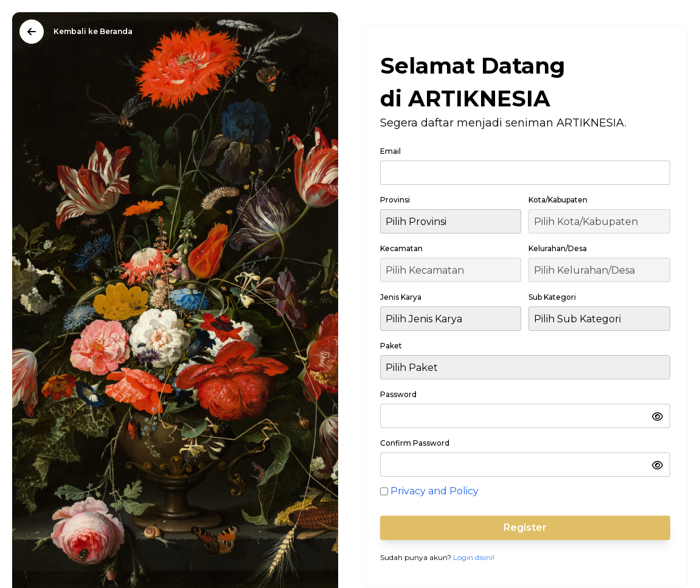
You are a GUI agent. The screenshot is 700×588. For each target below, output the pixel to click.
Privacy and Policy (435, 491)
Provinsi (395, 200)
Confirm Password (415, 443)
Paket (391, 346)
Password (398, 394)
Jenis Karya (401, 297)
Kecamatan (401, 248)
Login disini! (474, 557)
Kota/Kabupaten (558, 200)
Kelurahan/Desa (558, 248)
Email (390, 151)
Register (525, 527)
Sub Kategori (552, 297)
